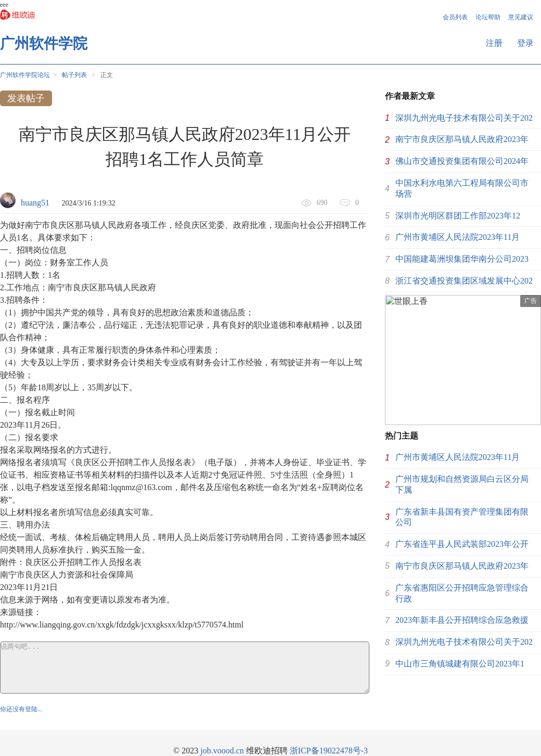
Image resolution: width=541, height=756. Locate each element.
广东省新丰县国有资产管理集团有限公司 (462, 517)
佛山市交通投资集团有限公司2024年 (462, 161)
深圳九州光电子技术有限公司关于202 (464, 118)
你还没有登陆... (21, 709)
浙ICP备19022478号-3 (329, 751)
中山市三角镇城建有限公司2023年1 (460, 664)
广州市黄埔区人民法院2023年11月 (458, 237)
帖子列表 (74, 75)
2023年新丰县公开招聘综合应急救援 (462, 620)
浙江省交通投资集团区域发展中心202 (464, 281)
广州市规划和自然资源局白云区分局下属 (462, 484)
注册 (494, 43)
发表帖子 (26, 98)
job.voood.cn (222, 751)
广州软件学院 (44, 43)
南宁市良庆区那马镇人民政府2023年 (462, 139)
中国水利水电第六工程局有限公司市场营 (462, 188)
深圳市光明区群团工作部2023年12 (458, 216)
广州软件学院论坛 (25, 75)
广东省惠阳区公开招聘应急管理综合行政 (462, 593)
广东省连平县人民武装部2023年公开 (462, 544)
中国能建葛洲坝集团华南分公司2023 (462, 259)
